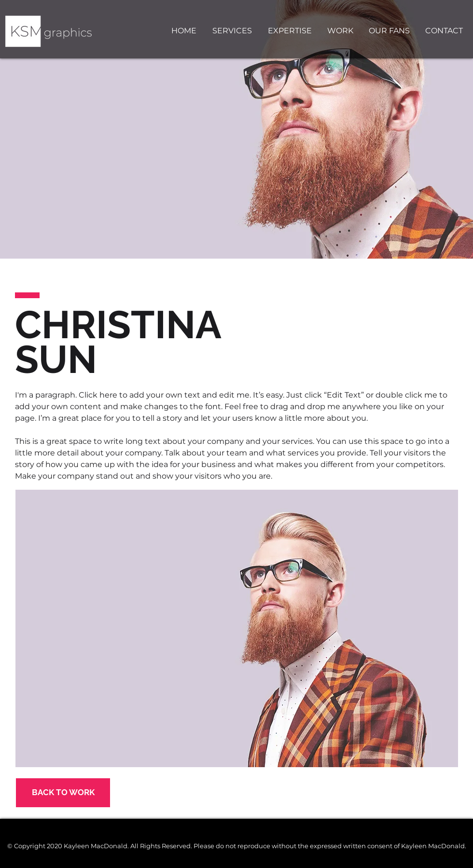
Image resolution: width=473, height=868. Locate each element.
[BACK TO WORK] (63, 793)
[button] (292, 31)
